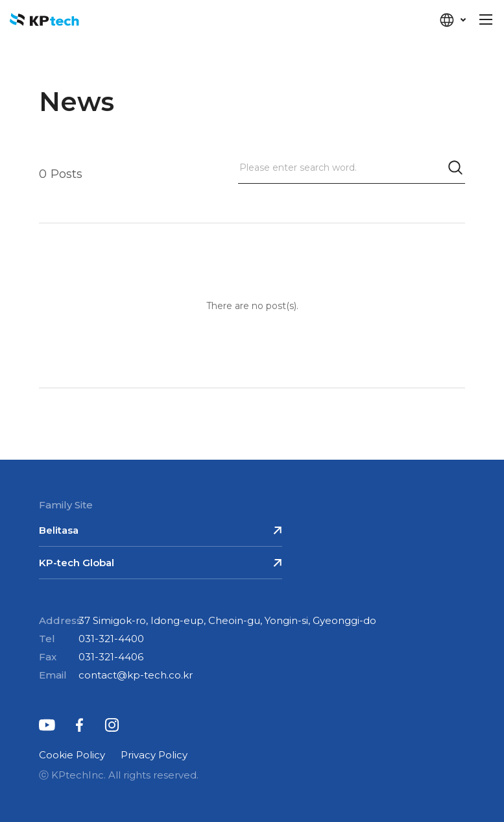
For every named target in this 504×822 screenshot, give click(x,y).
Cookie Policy (72, 755)
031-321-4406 (111, 657)
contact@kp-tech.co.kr (136, 675)
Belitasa (59, 530)
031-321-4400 (111, 639)
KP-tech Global (77, 563)
